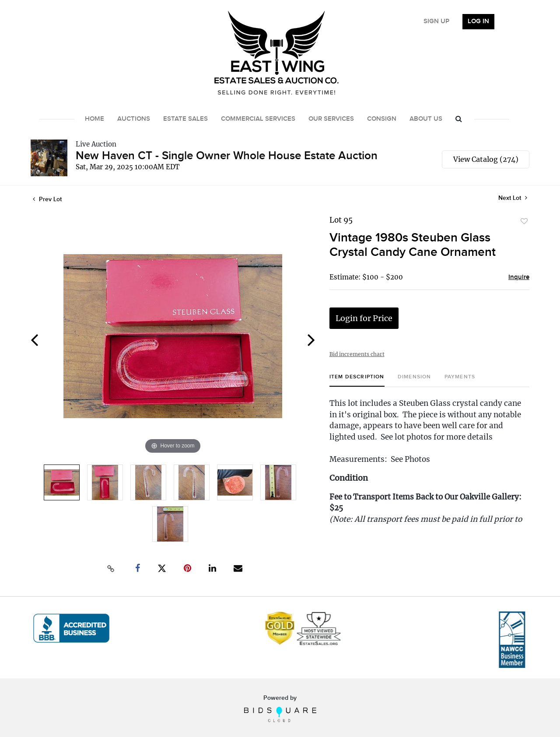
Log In (478, 21)
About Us (426, 119)
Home (94, 119)
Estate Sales (185, 119)
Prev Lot (47, 199)
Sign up (436, 21)
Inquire (519, 277)
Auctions (134, 119)
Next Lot (513, 198)
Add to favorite (524, 221)
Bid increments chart (357, 354)
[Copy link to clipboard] (111, 569)
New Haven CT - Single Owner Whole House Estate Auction (227, 156)
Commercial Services (258, 119)
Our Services (331, 119)
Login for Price (364, 318)
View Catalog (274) (486, 159)
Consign (382, 119)
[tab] (357, 380)
